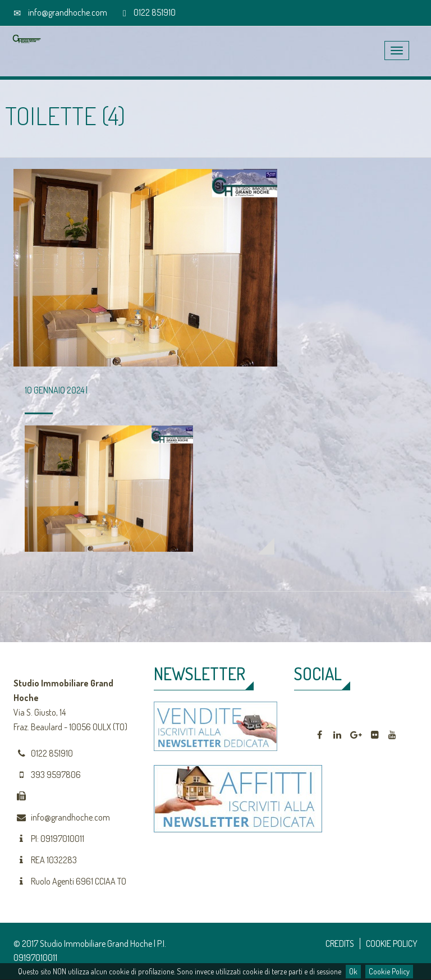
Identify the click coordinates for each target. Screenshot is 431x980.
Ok (353, 971)
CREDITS (340, 944)
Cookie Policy (389, 971)
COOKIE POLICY (392, 944)
